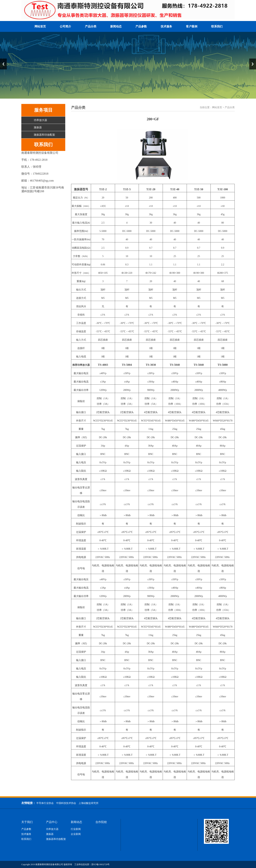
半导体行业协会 (45, 803)
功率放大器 (40, 120)
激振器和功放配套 (44, 135)
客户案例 (192, 26)
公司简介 (65, 26)
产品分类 (91, 26)
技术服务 (166, 26)
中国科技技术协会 (66, 803)
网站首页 (40, 26)
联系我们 (217, 26)
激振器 (38, 127)
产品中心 (52, 822)
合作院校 (101, 822)
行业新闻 (76, 829)
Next (253, 64)
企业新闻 (76, 834)
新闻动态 (116, 26)
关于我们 (27, 822)
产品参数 (141, 26)
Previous (3, 64)
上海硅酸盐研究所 (89, 803)
